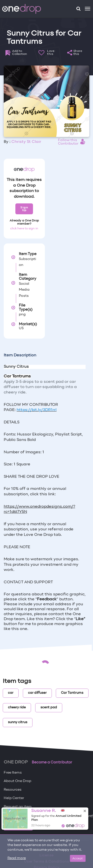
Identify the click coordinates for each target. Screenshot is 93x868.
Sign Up (24, 209)
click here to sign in (24, 229)
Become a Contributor (52, 762)
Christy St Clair (26, 142)
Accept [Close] (78, 858)
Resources (13, 790)
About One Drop (17, 781)
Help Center (14, 798)
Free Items (13, 773)
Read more (17, 858)
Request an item (18, 807)
